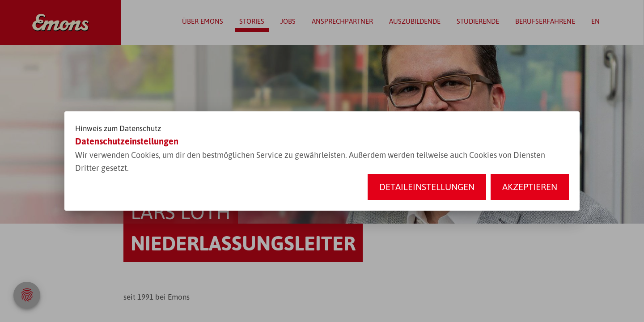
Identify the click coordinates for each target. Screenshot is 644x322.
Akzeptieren (530, 187)
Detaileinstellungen (427, 187)
